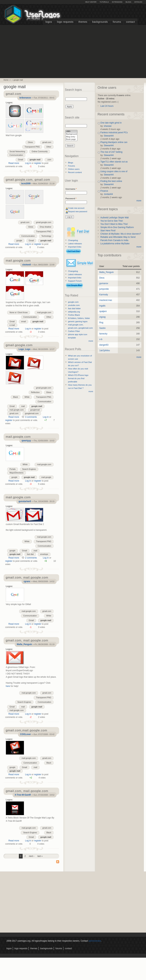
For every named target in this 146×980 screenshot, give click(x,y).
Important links (75, 247)
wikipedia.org (74, 312)
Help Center (91, 2)
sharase (108, 126)
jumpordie (104, 289)
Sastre (102, 328)
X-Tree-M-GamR (23, 795)
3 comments (31, 417)
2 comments (31, 558)
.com (49, 160)
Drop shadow (45, 227)
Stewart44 (109, 136)
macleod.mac (106, 300)
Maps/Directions (16, 473)
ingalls (102, 306)
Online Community (40, 151)
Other (49, 147)
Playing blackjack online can (114, 142)
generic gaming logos (78, 321)
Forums (117, 22)
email (24, 321)
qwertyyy (26, 441)
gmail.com (47, 142)
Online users (74, 169)
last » (40, 856)
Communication (16, 155)
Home (6, 80)
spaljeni (103, 311)
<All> (71, 132)
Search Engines (29, 469)
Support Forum (75, 281)
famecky (103, 334)
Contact (130, 22)
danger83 (104, 345)
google (19, 240)
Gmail (20, 160)
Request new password (78, 212)
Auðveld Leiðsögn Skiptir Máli (114, 218)
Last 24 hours (107, 106)
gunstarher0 (25, 501)
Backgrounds (100, 22)
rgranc (27, 581)
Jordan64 (108, 194)
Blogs (128, 2)
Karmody (104, 295)
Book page (71, 139)
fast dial (30, 554)
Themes (83, 22)
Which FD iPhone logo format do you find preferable (78, 378)
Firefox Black (74, 315)
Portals (13, 469)
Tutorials (104, 2)
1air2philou (105, 350)
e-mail (12, 325)
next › (32, 856)
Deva (102, 278)
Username (71, 189)
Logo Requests (65, 22)
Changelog (73, 240)
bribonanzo (25, 98)
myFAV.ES (138, 2)
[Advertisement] (73, 51)
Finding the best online (111, 181)
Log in (28, 163)
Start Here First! (108, 231)
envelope (44, 554)
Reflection (35, 392)
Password (71, 198)
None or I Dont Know (18, 312)
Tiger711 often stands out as (114, 162)
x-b (101, 339)
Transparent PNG (32, 147)
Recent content (75, 172)
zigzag (102, 317)
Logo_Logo (25, 349)
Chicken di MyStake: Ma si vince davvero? (121, 234)
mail (23, 406)
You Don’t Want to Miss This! (114, 224)
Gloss (30, 142)
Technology (46, 236)
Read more (14, 163)
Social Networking (17, 151)
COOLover (26, 734)
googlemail (35, 410)
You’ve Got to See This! (112, 221)
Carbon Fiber (74, 331)
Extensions (117, 2)
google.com (73, 302)
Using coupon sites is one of (114, 171)
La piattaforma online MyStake (115, 244)
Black (15, 397)
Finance (104, 191)
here (8, 686)
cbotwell (27, 265)
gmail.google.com (44, 222)
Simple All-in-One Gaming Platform (117, 227)
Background (71, 134)
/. (11, 80)
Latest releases (75, 244)
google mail (18, 80)
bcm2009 (26, 184)
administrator (95, 941)
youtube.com (74, 305)
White (27, 397)
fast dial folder (74, 308)
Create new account (76, 208)
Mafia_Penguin (25, 644)
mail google (46, 477)
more (91, 341)
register (38, 163)
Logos (49, 22)
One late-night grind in (111, 123)
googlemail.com (32, 413)
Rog (101, 323)
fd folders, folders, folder (79, 318)
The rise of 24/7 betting (111, 152)
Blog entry (71, 137)
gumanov (104, 283)
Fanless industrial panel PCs (114, 133)
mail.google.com (44, 312)
